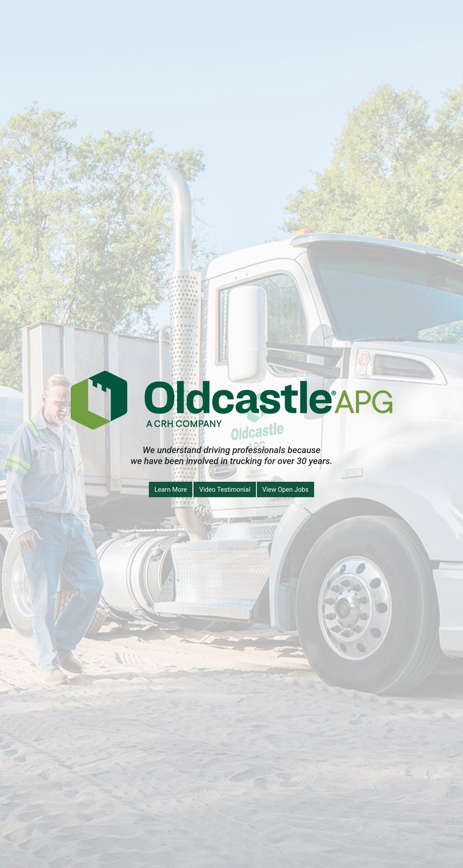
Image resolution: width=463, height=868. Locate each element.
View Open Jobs (286, 489)
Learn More (171, 489)
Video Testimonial (225, 489)
